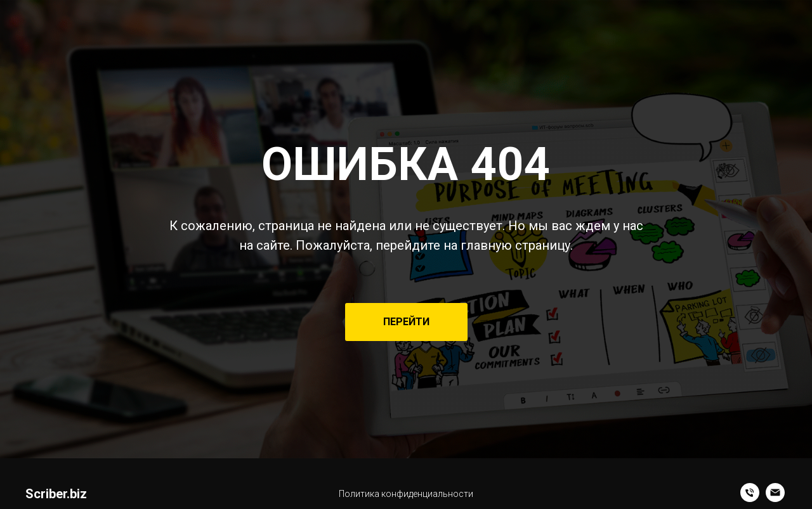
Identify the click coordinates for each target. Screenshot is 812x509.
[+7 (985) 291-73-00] (750, 499)
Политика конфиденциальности (406, 494)
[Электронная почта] (775, 499)
